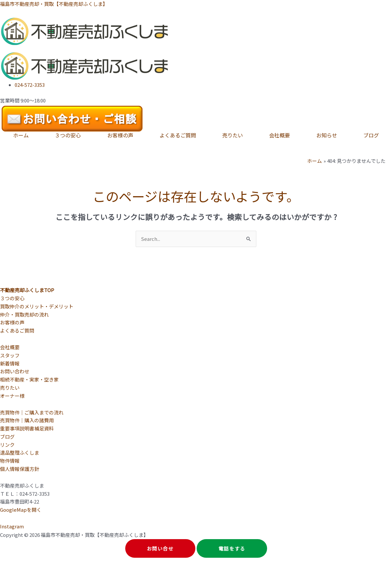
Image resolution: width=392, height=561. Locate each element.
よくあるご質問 (178, 135)
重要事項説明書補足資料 (27, 428)
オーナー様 (12, 396)
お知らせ (327, 135)
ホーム (21, 135)
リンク (7, 445)
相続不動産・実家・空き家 (29, 379)
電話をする (232, 548)
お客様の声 (120, 135)
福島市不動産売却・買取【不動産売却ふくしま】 (54, 4)
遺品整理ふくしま (20, 452)
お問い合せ (160, 548)
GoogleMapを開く (21, 510)
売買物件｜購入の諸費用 (27, 420)
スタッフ (10, 355)
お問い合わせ (15, 371)
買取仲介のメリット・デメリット (37, 306)
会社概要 (279, 135)
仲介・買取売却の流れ (24, 314)
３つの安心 (68, 135)
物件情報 (10, 461)
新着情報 (10, 363)
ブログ (371, 135)
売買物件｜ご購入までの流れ (32, 412)
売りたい (233, 135)
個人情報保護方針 (20, 469)
